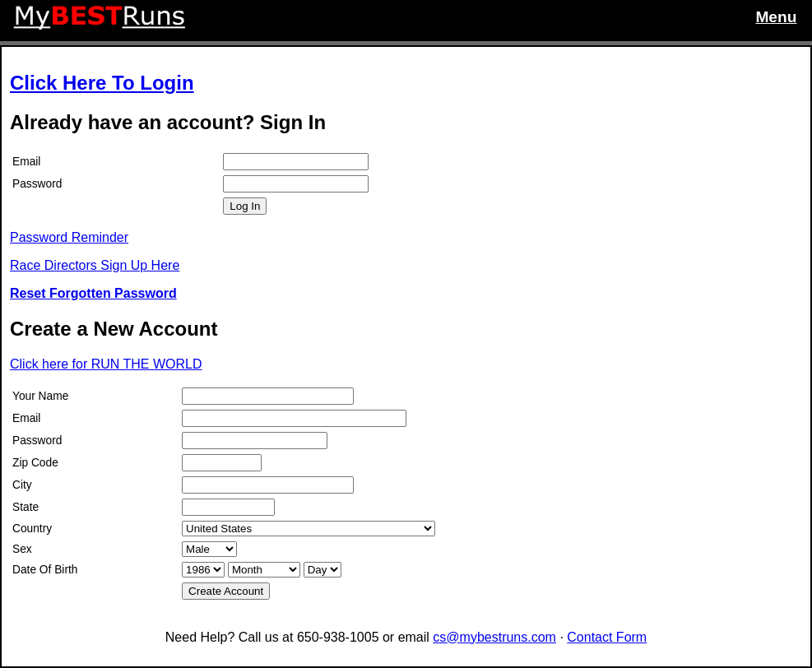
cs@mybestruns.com (494, 637)
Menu (776, 17)
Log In (245, 206)
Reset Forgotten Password (93, 293)
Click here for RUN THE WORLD (106, 364)
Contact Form (607, 637)
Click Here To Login (102, 83)
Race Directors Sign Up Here (95, 265)
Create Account (226, 591)
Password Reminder (69, 237)
